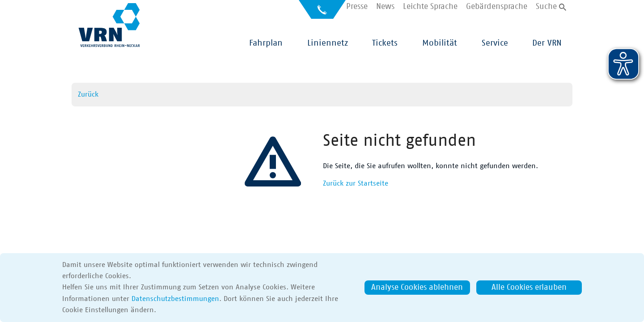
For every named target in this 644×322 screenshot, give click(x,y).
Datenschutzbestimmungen (175, 299)
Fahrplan (266, 43)
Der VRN (547, 43)
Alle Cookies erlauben (529, 288)
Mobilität (440, 43)
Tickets (385, 43)
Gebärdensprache (497, 7)
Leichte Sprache (430, 7)
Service (495, 43)
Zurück (88, 94)
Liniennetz (328, 43)
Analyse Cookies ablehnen (417, 288)
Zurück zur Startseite (356, 183)
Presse (357, 7)
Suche (546, 7)
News (385, 7)
